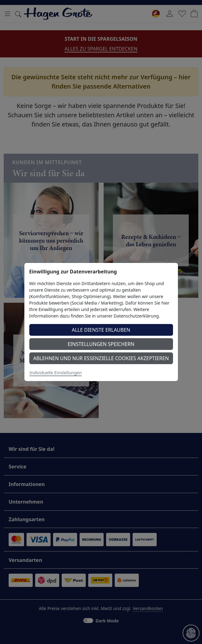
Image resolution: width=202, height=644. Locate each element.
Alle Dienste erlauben (101, 330)
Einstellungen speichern (101, 344)
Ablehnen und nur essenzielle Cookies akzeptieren (101, 358)
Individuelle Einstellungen (56, 373)
